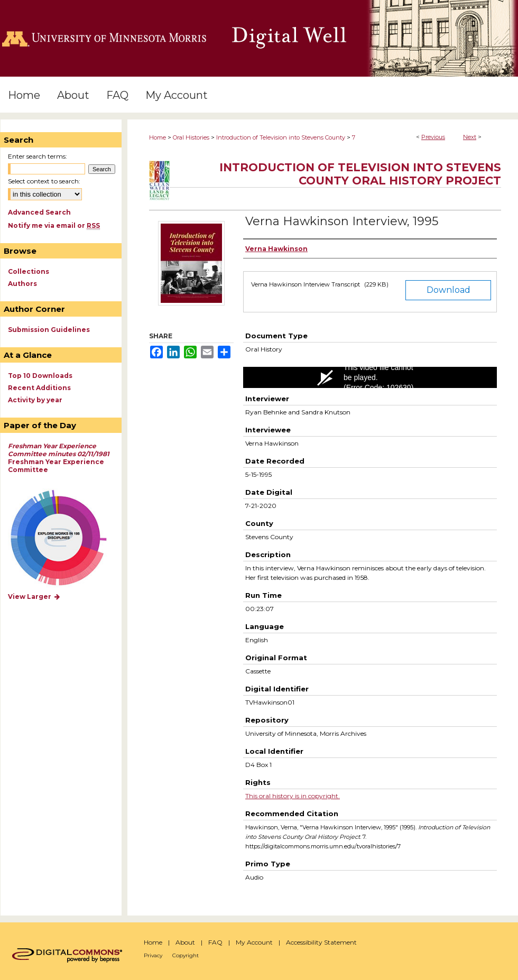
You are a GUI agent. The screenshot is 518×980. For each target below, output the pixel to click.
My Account (254, 942)
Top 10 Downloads (40, 376)
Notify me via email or (54, 225)
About (185, 942)
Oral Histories (191, 137)
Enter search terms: (38, 156)
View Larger (34, 597)
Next (470, 137)
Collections (29, 271)
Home (158, 137)
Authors (22, 284)
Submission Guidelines (49, 330)
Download (448, 290)
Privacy (153, 955)
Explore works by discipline (65, 538)
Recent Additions (39, 388)
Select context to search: (44, 181)
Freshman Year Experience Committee (59, 458)
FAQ (215, 942)
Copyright (186, 955)
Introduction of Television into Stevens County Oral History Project (360, 174)
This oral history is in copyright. (293, 796)
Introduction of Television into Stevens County (281, 137)
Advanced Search (39, 212)
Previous (433, 137)
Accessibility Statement (321, 942)
